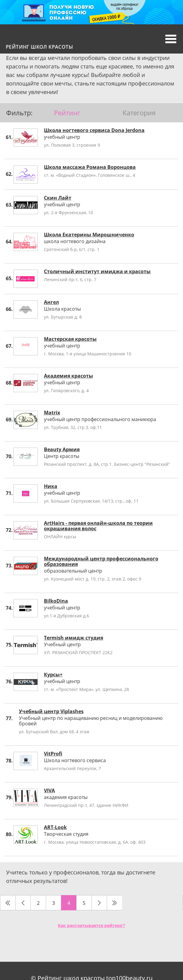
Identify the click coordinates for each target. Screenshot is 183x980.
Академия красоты (68, 376)
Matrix (52, 413)
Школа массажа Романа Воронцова (90, 167)
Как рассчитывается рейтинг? (91, 925)
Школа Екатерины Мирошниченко (89, 235)
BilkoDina (56, 601)
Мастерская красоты (70, 339)
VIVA (49, 790)
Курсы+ (53, 675)
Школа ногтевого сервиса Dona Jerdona (94, 130)
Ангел (51, 302)
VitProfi (53, 754)
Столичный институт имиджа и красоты (97, 271)
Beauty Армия (62, 449)
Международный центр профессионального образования (101, 561)
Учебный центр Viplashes (51, 711)
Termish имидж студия (74, 638)
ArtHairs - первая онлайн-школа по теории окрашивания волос (98, 526)
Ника (51, 486)
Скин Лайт (58, 198)
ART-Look (55, 827)
